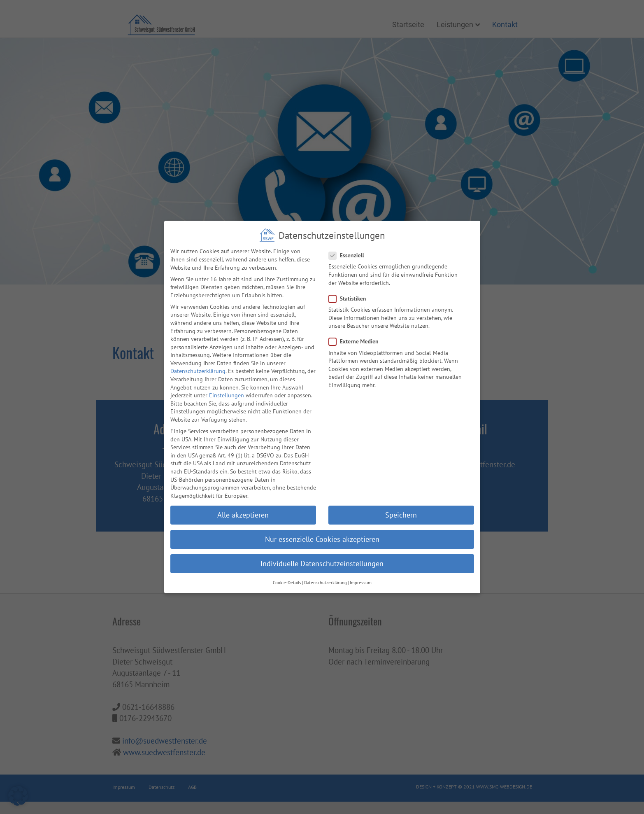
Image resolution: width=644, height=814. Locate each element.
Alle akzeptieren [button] (243, 504)
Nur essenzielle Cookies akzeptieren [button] (322, 528)
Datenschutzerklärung (198, 360)
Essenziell (349, 245)
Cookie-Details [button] (287, 572)
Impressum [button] (361, 572)
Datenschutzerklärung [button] (325, 572)
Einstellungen (227, 385)
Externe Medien (356, 331)
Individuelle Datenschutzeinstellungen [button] (322, 553)
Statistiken (350, 288)
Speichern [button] (401, 504)
